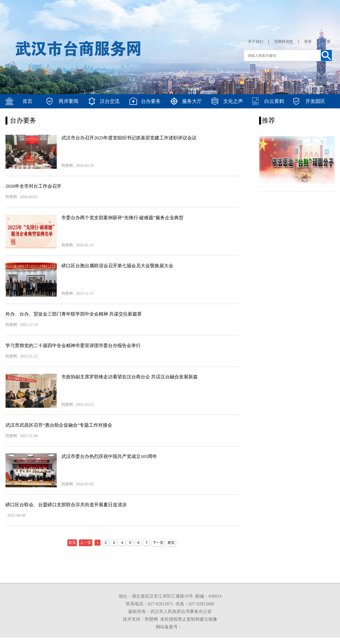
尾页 (171, 550)
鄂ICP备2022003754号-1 (183, 635)
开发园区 (315, 101)
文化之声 (233, 101)
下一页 (158, 550)
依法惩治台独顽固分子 (281, 189)
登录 (308, 42)
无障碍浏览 (284, 42)
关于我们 (256, 42)
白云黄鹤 (274, 101)
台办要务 (151, 101)
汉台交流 (110, 101)
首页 (27, 101)
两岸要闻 (69, 101)
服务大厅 (192, 101)
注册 (327, 42)
